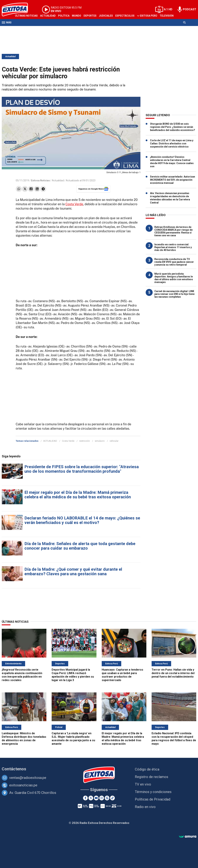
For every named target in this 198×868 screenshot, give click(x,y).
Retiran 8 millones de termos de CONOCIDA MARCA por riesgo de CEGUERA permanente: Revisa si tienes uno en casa (173, 231)
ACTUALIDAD (50, 441)
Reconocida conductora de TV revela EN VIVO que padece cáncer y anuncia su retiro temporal (174, 262)
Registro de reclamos (152, 777)
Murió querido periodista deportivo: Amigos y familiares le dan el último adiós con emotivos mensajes (174, 278)
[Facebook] (85, 798)
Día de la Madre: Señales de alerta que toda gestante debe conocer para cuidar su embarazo (80, 546)
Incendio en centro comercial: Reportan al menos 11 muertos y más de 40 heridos (173, 247)
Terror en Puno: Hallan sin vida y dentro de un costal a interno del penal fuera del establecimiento (173, 673)
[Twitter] (91, 798)
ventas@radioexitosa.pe (28, 778)
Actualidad (48, 16)
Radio (19, 29)
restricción (85, 441)
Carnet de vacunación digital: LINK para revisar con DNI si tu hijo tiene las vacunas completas (174, 294)
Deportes (90, 16)
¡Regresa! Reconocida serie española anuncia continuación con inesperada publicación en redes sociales (22, 675)
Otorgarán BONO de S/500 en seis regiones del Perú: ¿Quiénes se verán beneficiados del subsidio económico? (173, 127)
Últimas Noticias (26, 16)
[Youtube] (96, 798)
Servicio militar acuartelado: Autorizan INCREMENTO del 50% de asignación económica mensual (173, 180)
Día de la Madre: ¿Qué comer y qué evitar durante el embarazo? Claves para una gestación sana (73, 572)
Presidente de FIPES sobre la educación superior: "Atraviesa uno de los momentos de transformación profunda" (82, 469)
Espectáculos (125, 16)
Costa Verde (74, 204)
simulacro (100, 441)
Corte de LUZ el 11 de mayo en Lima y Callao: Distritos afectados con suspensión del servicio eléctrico (172, 144)
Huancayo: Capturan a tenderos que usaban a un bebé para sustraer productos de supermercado (122, 675)
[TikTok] (112, 798)
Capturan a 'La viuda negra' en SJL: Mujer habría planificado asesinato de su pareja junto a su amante (73, 739)
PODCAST (190, 9)
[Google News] (107, 798)
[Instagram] (102, 798)
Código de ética (147, 769)
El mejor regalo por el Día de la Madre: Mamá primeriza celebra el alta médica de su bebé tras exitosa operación (78, 495)
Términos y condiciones (153, 792)
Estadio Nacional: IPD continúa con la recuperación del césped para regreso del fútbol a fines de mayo (174, 739)
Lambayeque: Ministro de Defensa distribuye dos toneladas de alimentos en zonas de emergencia (24, 739)
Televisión (167, 16)
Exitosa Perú (149, 16)
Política (64, 16)
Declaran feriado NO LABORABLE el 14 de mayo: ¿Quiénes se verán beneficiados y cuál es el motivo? (82, 520)
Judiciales (106, 16)
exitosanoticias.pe (23, 785)
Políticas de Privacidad (153, 799)
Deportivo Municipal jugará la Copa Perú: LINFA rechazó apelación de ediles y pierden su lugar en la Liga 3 (73, 675)
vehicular (114, 441)
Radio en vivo (145, 807)
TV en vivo (143, 784)
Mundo (76, 16)
